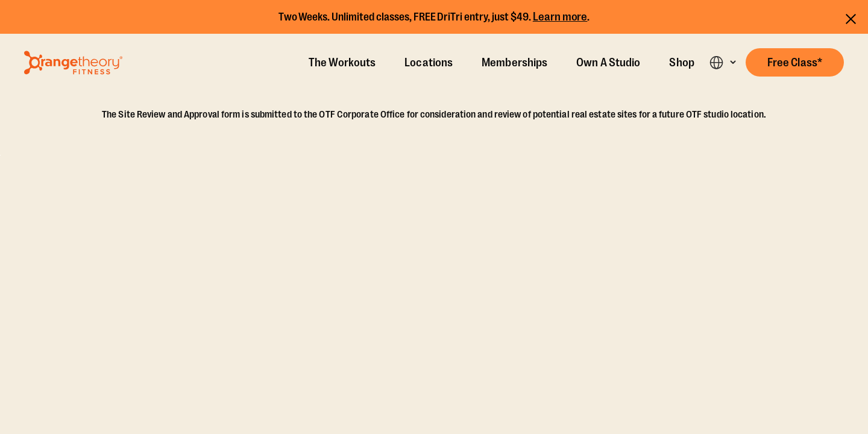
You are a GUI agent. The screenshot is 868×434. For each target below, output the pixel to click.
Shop (681, 63)
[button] (795, 62)
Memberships (514, 63)
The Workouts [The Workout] (342, 63)
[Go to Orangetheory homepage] (73, 63)
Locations (429, 63)
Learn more (560, 17)
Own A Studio (608, 63)
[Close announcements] (851, 17)
